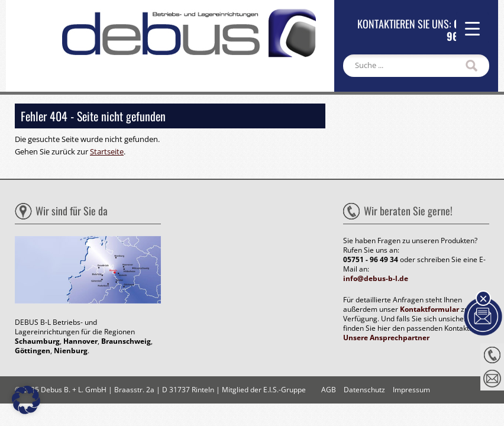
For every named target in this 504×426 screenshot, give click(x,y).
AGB (329, 390)
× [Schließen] (483, 298)
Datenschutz (364, 390)
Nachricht (492, 379)
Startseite (107, 151)
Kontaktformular (429, 309)
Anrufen (492, 355)
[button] (26, 400)
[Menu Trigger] (472, 28)
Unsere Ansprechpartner (386, 338)
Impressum (411, 390)
